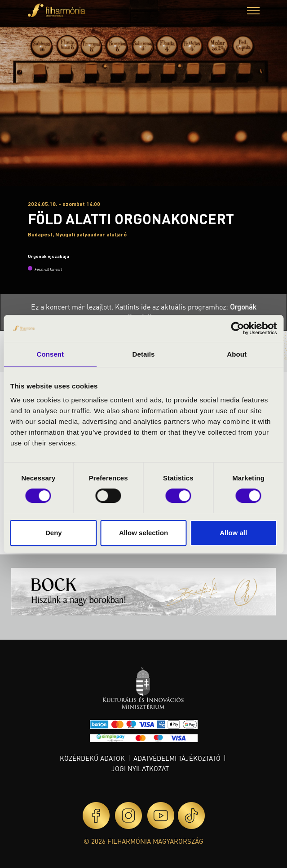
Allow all (233, 533)
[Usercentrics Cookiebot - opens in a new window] (237, 328)
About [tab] (237, 354)
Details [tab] (144, 354)
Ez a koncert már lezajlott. (73, 307)
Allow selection (143, 533)
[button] (253, 12)
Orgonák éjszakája (49, 256)
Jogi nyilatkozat (140, 768)
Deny (54, 533)
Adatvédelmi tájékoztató (177, 758)
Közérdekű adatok (92, 758)
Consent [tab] (50, 354)
